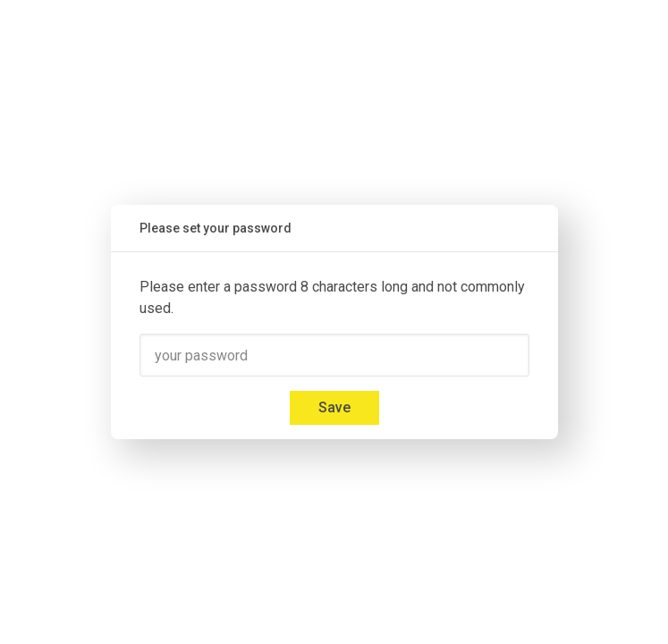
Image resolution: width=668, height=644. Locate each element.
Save (334, 407)
